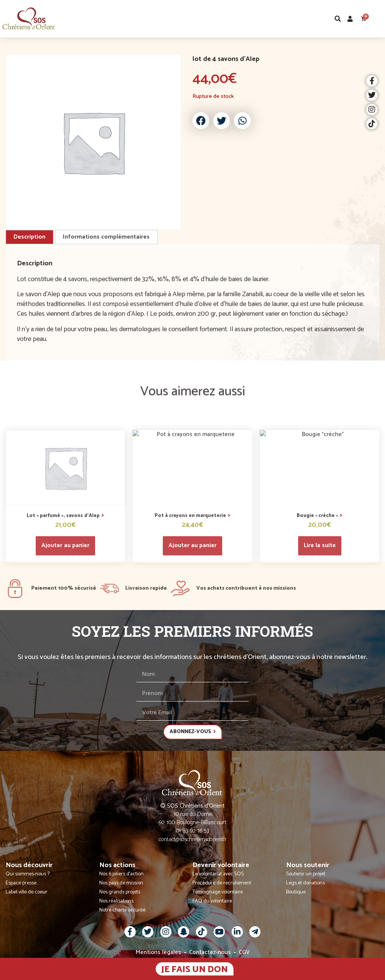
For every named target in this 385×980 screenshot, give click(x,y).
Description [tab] (30, 237)
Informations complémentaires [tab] (106, 237)
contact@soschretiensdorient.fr (193, 839)
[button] (379, 19)
